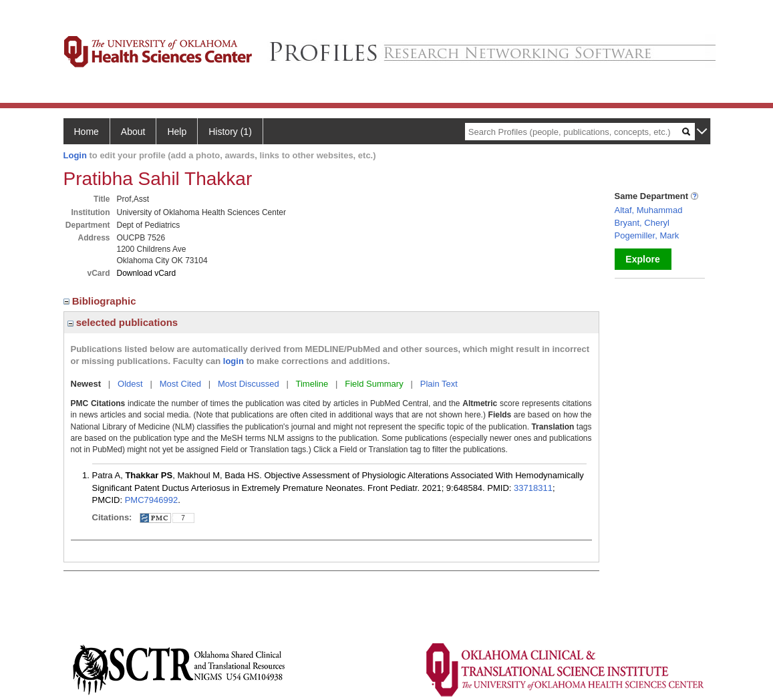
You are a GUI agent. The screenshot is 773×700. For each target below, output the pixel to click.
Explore (642, 259)
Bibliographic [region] (101, 301)
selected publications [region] (123, 322)
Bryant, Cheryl (642, 223)
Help (177, 132)
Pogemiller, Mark (647, 235)
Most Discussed (249, 384)
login (234, 361)
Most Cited (180, 384)
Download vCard (147, 273)
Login (75, 155)
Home (87, 132)
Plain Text (439, 384)
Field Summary (374, 384)
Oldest (130, 384)
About (133, 132)
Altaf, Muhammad (649, 210)
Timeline (312, 384)
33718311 (533, 488)
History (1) (230, 132)
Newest (86, 384)
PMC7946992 (152, 500)
